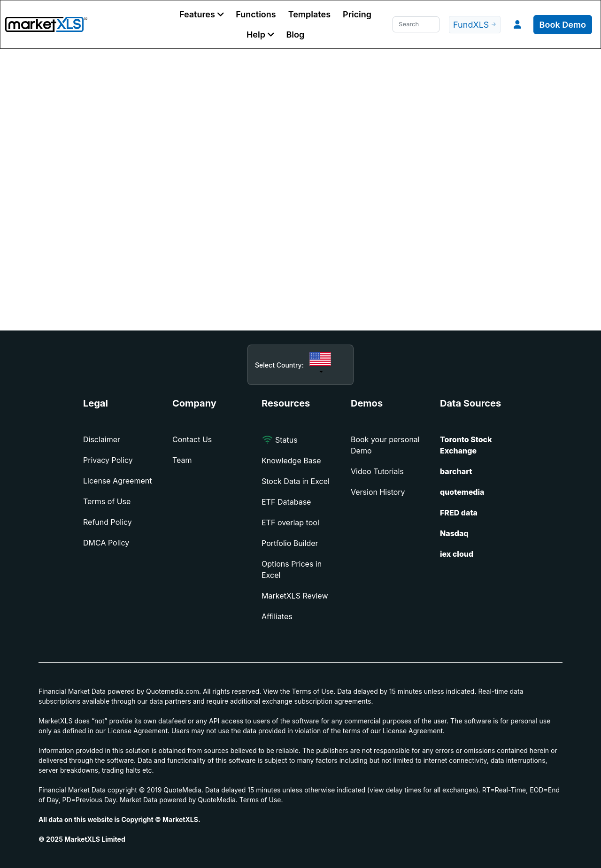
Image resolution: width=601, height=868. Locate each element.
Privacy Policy (108, 460)
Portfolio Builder (290, 543)
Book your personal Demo (385, 445)
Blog (295, 35)
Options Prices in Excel (292, 569)
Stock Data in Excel (296, 481)
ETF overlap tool (290, 522)
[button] (201, 14)
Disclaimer (102, 439)
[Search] (416, 24)
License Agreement (117, 481)
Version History (378, 492)
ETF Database (286, 502)
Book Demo (563, 25)
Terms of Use (107, 501)
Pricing (357, 14)
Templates (309, 14)
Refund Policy (108, 522)
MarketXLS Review (295, 596)
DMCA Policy (106, 543)
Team (182, 460)
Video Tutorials (377, 471)
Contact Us (192, 439)
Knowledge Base (291, 461)
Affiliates (277, 616)
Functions (256, 14)
